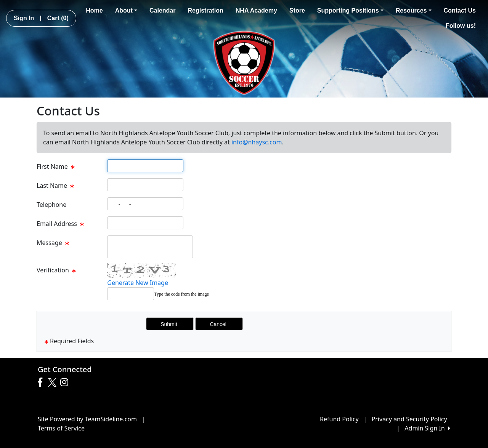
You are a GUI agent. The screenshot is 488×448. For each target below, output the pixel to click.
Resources (414, 10)
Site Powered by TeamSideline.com (87, 419)
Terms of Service (61, 428)
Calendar (162, 10)
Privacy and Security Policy (409, 419)
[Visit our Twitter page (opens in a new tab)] (53, 382)
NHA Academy (256, 10)
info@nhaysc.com (257, 142)
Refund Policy (339, 419)
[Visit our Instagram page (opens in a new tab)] (66, 382)
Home (94, 10)
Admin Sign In (427, 428)
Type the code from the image (181, 294)
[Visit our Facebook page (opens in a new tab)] (42, 382)
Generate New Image (138, 283)
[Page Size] (145, 166)
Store (297, 10)
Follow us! (461, 26)
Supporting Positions (350, 10)
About (126, 10)
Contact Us (460, 10)
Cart (58, 18)
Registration (205, 10)
